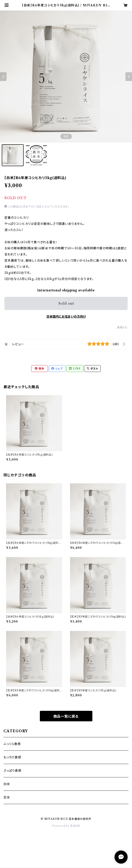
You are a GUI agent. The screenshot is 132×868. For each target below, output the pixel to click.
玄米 (7, 797)
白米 (7, 784)
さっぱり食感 (12, 771)
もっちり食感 (12, 757)
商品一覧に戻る (66, 716)
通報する (122, 327)
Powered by (66, 826)
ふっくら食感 (12, 744)
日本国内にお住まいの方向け (66, 317)
